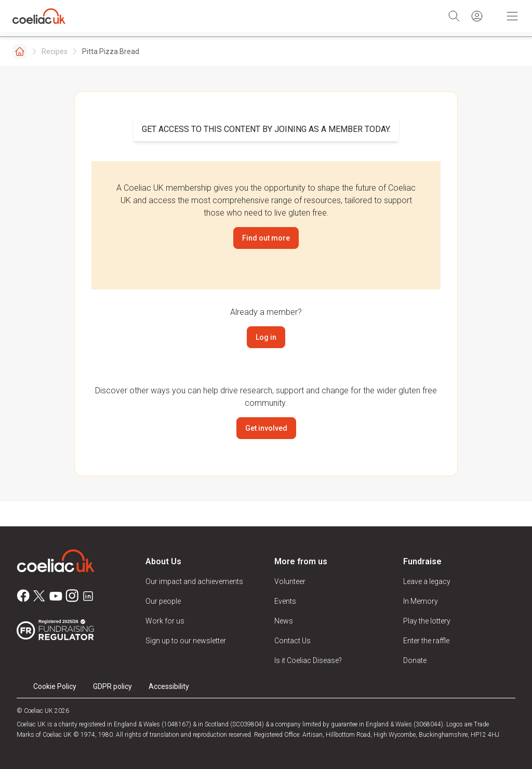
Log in (266, 337)
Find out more (266, 238)
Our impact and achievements (194, 581)
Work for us (165, 621)
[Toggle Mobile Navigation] (512, 16)
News (284, 621)
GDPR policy (112, 686)
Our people (163, 601)
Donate (415, 660)
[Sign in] (477, 16)
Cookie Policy (55, 686)
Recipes (55, 51)
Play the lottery (427, 621)
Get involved (266, 428)
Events (285, 601)
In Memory (421, 601)
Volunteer (290, 581)
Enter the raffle (426, 641)
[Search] (454, 16)
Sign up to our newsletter (186, 641)
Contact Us (292, 641)
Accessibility (169, 686)
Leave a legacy (427, 581)
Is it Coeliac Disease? (308, 660)
